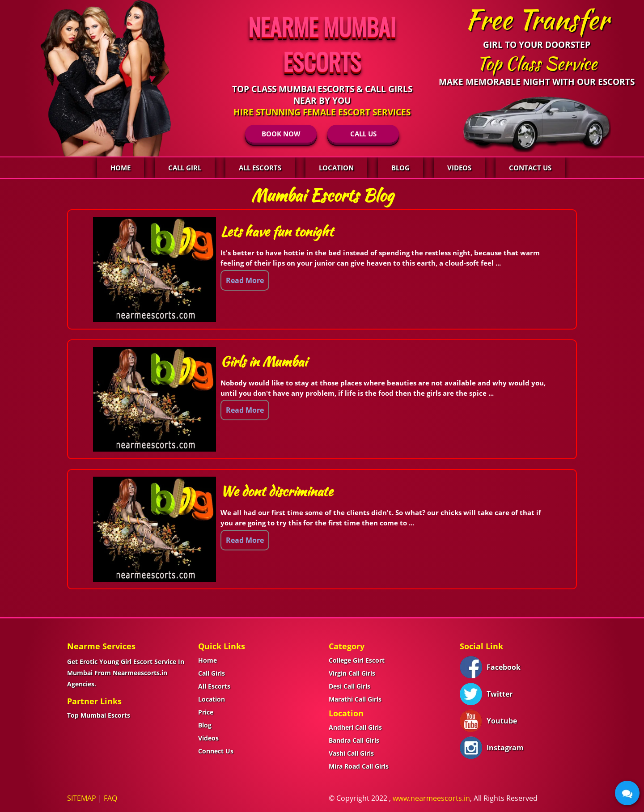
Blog (400, 168)
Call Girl (185, 168)
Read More (245, 280)
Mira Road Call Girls (359, 766)
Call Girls (212, 673)
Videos (459, 168)
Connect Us (216, 751)
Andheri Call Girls (355, 727)
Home (121, 168)
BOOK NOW (281, 134)
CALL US (363, 134)
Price (206, 712)
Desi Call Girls (350, 686)
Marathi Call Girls (355, 699)
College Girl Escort (357, 660)
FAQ (110, 798)
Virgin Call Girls (352, 673)
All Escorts (260, 168)
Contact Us (530, 168)
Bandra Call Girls (354, 740)
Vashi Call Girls (351, 753)
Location (336, 168)
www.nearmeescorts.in (431, 798)
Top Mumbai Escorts (99, 715)
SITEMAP (82, 798)
